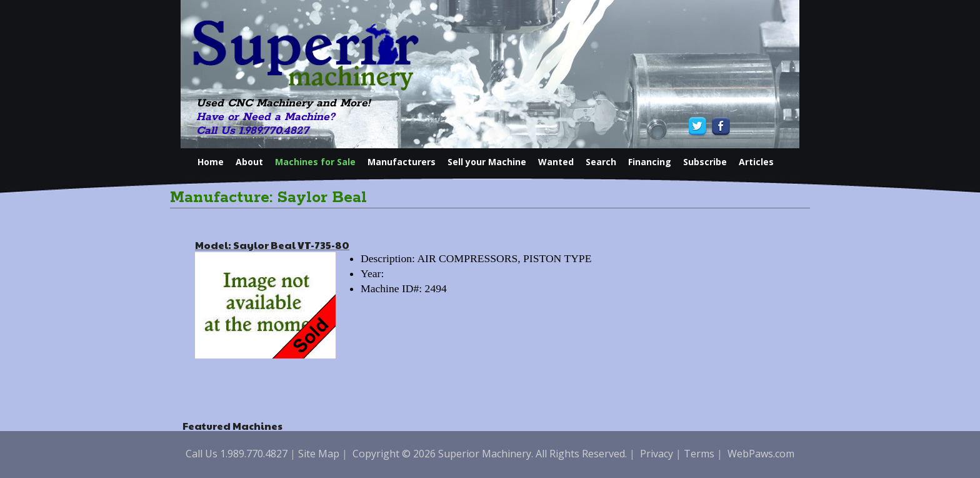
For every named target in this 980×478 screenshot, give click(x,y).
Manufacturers (402, 162)
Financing (650, 162)
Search (601, 162)
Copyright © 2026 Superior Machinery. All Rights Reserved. (490, 454)
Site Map (319, 454)
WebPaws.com (761, 454)
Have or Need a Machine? (266, 117)
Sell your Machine (487, 162)
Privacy (657, 454)
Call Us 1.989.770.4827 (252, 131)
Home (211, 162)
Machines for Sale (315, 162)
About (249, 162)
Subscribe (705, 162)
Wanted (556, 162)
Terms (699, 454)
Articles (756, 162)
